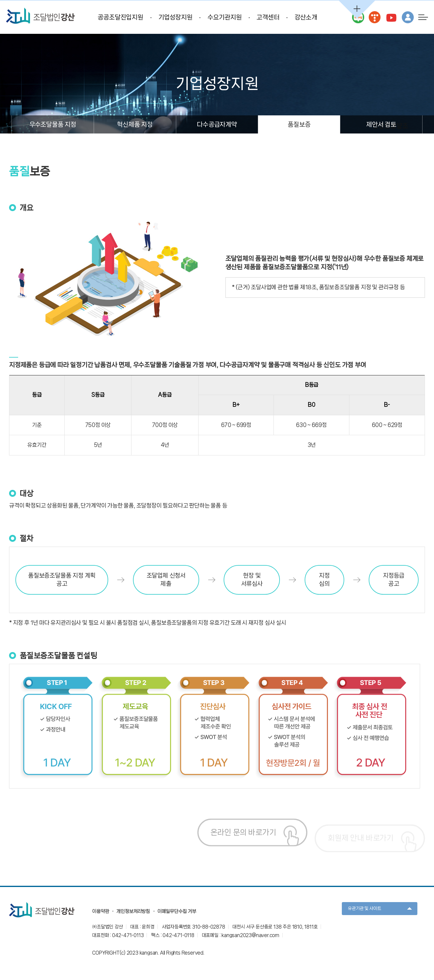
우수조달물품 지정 (53, 124)
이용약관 (100, 911)
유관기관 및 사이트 (364, 908)
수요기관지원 (225, 17)
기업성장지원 (175, 17)
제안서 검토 (381, 124)
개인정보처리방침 (133, 911)
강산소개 (306, 17)
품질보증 (299, 124)
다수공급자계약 (217, 124)
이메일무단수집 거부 (177, 911)
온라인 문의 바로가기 (243, 839)
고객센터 (268, 17)
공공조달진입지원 (120, 17)
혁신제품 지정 (135, 124)
